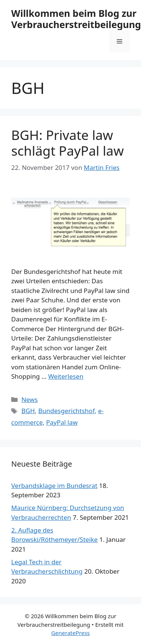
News (30, 399)
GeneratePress (70, 633)
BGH (28, 411)
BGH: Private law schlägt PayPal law (68, 143)
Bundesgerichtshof (66, 411)
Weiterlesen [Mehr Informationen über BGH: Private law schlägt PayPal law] (66, 376)
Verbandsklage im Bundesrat (54, 486)
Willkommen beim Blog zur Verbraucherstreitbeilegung (76, 19)
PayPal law (62, 422)
